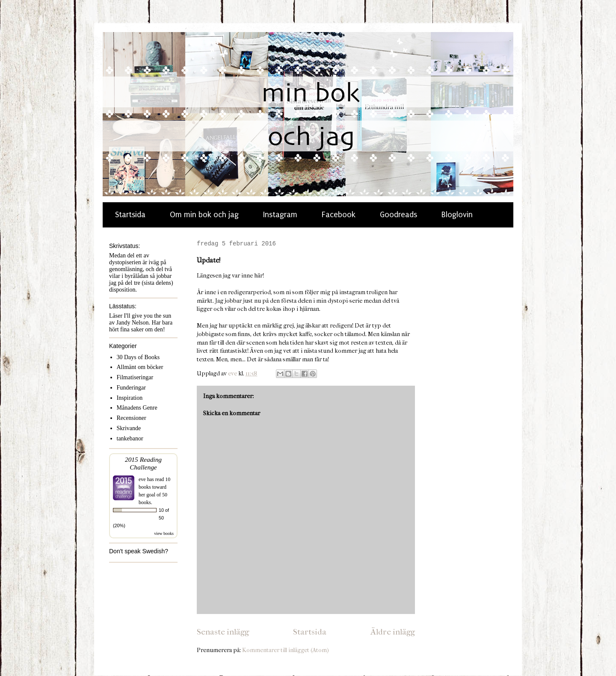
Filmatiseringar (135, 377)
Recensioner (132, 418)
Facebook (339, 215)
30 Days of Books (138, 357)
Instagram (280, 215)
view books (164, 533)
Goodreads (398, 215)
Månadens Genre (137, 408)
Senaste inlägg (223, 632)
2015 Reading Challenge (143, 463)
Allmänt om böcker (140, 367)
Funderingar (131, 388)
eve (142, 479)
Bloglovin (457, 215)
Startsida (130, 215)
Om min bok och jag (204, 215)
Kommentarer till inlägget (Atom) (286, 650)
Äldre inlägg (393, 632)
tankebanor (130, 438)
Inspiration (130, 398)
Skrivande (129, 428)
